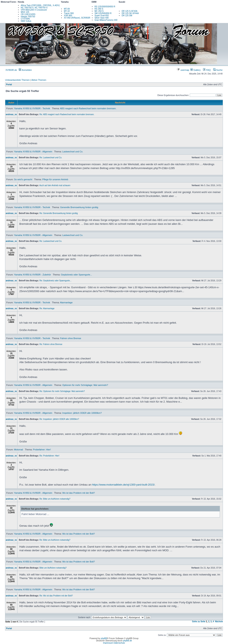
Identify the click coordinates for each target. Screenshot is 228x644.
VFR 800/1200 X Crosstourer (34, 10)
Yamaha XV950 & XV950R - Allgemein (33, 152)
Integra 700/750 (28, 17)
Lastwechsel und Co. (73, 152)
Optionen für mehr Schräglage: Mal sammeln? (85, 385)
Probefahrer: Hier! (42, 450)
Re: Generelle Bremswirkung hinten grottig (59, 213)
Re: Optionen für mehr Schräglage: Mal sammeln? (62, 391)
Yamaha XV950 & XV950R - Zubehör (32, 275)
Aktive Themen (39, 80)
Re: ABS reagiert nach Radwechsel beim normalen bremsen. (67, 114)
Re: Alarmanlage (47, 308)
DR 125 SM (127, 16)
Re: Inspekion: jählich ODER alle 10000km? (59, 419)
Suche (218, 70)
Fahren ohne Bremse (71, 338)
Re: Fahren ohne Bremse (51, 344)
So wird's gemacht (23, 179)
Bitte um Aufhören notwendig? (53, 568)
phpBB (104, 638)
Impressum (108, 643)
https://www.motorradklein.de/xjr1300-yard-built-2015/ (123, 485)
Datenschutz (119, 643)
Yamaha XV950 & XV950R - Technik (32, 108)
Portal (9, 85)
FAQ (207, 70)
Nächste (219, 622)
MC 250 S (99, 11)
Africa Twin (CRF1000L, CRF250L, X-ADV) (40, 5)
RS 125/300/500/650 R (105, 7)
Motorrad (19, 450)
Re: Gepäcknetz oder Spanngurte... (55, 281)
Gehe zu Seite (199, 622)
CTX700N (25, 19)
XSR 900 (68, 16)
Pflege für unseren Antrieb (55, 179)
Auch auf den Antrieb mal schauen (55, 185)
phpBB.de (128, 641)
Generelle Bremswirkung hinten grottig (79, 207)
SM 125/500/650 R (103, 13)
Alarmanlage (66, 302)
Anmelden (25, 70)
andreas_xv (11, 114)
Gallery (195, 70)
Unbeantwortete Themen (17, 80)
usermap (183, 70)
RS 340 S (99, 9)
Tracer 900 (69, 13)
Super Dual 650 (102, 16)
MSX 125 (25, 12)
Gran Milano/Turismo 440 (106, 20)
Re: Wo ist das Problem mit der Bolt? (56, 596)
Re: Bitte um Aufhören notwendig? (55, 499)
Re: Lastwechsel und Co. (51, 158)
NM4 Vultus (26, 21)
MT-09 (67, 9)
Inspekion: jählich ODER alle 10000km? (82, 413)
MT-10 (67, 11)
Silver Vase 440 (102, 18)
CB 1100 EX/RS (28, 14)
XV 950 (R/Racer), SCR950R (77, 18)
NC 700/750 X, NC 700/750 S (34, 8)
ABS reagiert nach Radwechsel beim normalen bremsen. (88, 108)
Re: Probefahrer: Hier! (49, 456)
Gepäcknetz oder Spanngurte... (77, 275)
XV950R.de (11, 70)
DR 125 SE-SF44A (130, 13)
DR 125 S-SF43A (129, 11)
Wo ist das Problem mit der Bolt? (79, 493)
